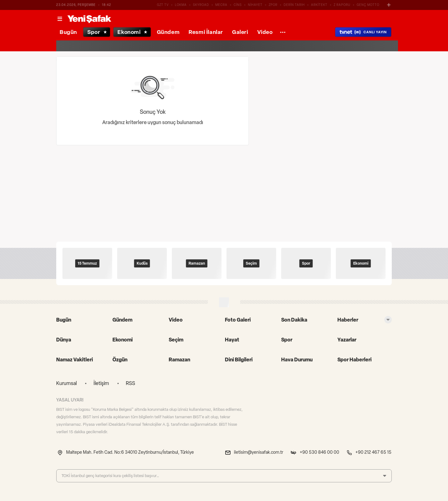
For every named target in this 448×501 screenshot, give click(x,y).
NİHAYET (255, 5)
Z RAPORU (342, 5)
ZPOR (273, 5)
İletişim (101, 383)
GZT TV (163, 5)
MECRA (221, 5)
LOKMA (181, 5)
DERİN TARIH (294, 5)
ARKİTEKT (319, 5)
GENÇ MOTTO (368, 5)
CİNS (238, 5)
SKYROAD (201, 5)
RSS (130, 383)
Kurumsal (66, 383)
